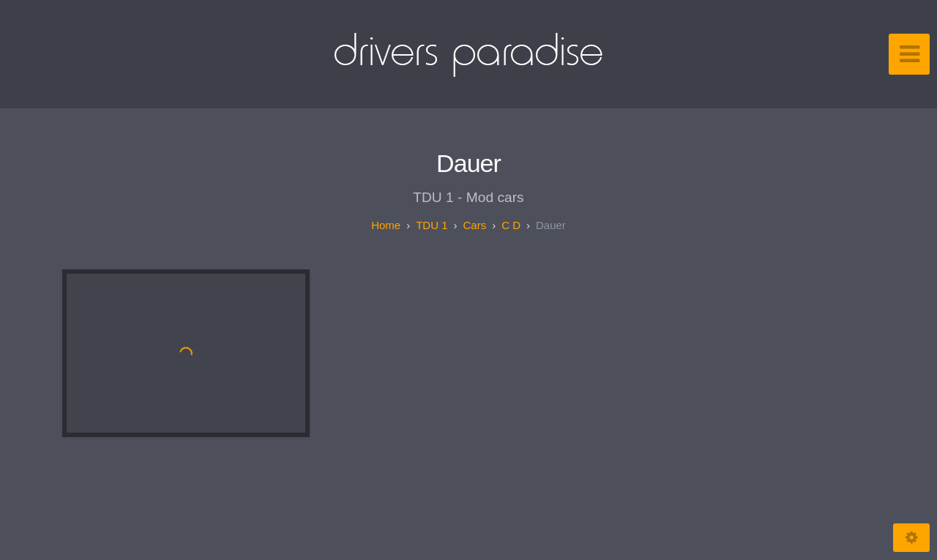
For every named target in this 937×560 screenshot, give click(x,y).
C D (511, 225)
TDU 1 (432, 225)
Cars (474, 225)
